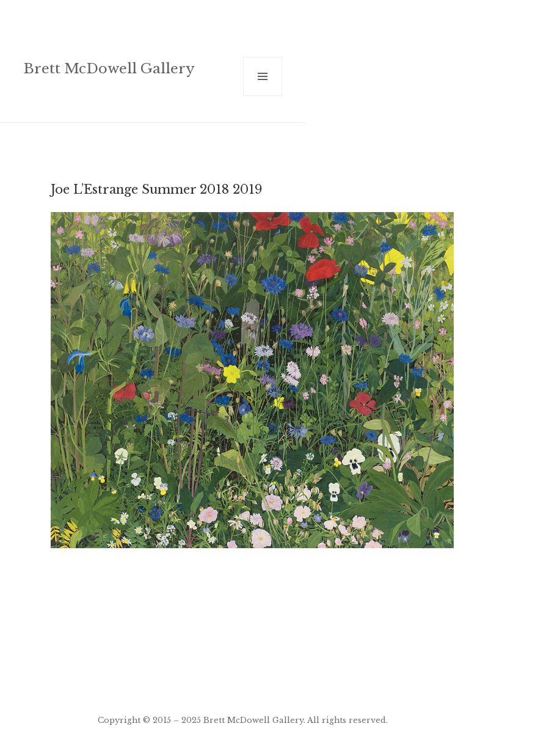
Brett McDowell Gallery (109, 68)
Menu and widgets (263, 96)
